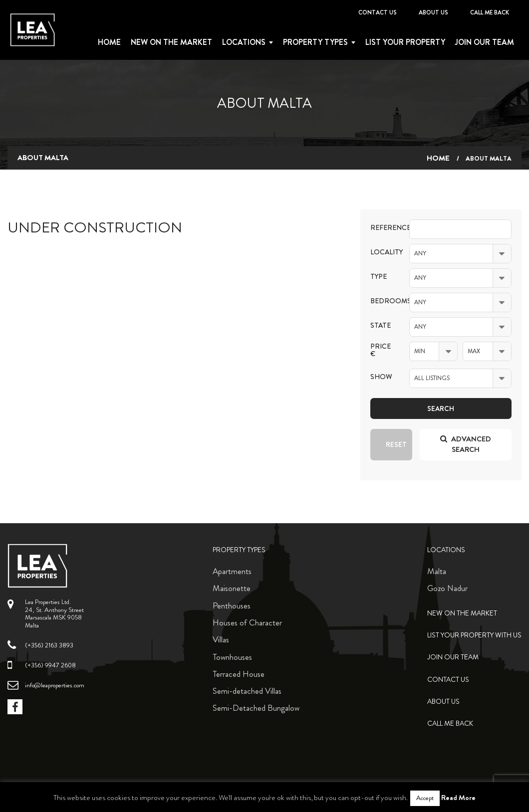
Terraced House (239, 674)
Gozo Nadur (447, 588)
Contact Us (378, 12)
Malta (437, 571)
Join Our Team (485, 42)
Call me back (490, 12)
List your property (405, 42)
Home (109, 42)
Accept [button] (425, 798)
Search (441, 408)
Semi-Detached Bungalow (256, 708)
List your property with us (474, 635)
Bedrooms (382, 301)
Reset (396, 444)
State (381, 325)
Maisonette (232, 588)
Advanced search (466, 444)
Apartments (232, 571)
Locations (244, 42)
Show (381, 377)
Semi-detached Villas (247, 691)
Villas (221, 639)
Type (379, 277)
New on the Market (171, 42)
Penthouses (232, 606)
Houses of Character (247, 622)
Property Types (239, 550)
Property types (315, 42)
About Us (433, 12)
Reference (382, 228)
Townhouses (232, 657)
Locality (382, 252)
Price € (381, 350)
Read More (458, 798)
